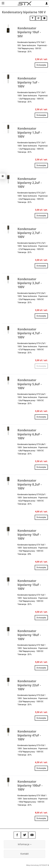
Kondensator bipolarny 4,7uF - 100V (30, 333)
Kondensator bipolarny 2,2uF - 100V (30, 183)
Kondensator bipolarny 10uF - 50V (29, 32)
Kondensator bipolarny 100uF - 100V (30, 785)
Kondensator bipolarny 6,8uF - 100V (30, 434)
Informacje (25, 844)
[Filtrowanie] (33, 18)
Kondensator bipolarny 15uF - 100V (29, 585)
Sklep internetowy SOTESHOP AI (38, 865)
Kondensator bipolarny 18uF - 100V (29, 635)
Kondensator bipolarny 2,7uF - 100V (30, 233)
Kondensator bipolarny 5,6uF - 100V (30, 384)
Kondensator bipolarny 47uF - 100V (29, 735)
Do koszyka (41, 65)
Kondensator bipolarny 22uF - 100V (29, 685)
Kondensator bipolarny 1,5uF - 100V (30, 132)
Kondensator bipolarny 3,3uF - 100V (30, 283)
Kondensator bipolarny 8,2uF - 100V (30, 484)
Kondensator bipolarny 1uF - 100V (28, 82)
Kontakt (25, 854)
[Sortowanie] (38, 18)
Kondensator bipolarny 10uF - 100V (29, 535)
